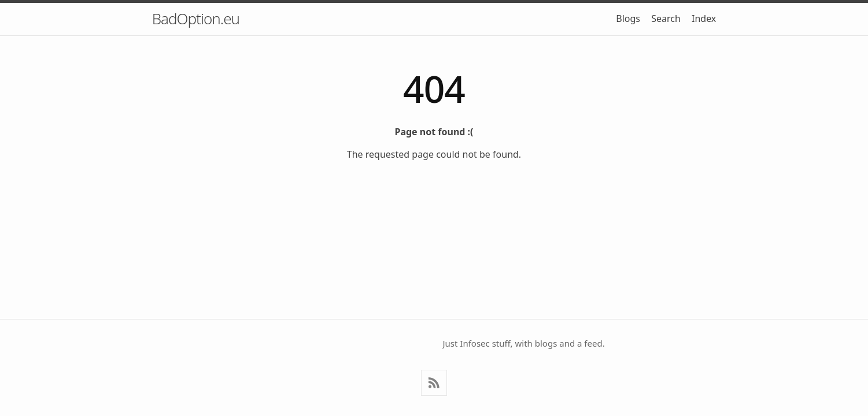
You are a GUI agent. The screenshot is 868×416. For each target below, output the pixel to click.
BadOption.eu (196, 18)
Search (666, 18)
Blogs (628, 18)
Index (704, 18)
